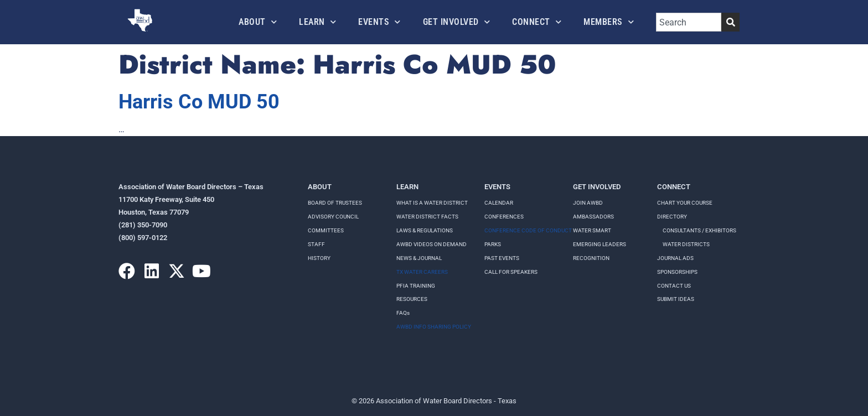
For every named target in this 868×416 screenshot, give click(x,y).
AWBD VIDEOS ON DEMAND (432, 244)
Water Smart (592, 230)
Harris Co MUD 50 (199, 102)
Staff (316, 244)
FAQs (403, 313)
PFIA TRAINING (416, 286)
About (258, 22)
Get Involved (457, 22)
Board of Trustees (335, 203)
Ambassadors (593, 217)
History (319, 258)
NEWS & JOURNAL (419, 258)
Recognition (591, 258)
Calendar (499, 203)
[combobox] (689, 22)
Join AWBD (588, 203)
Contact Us (674, 286)
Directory (672, 217)
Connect (537, 22)
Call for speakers (511, 272)
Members (609, 22)
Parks (493, 244)
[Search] (730, 22)
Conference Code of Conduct (528, 230)
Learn (317, 22)
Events (379, 22)
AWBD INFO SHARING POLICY (434, 327)
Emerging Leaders (600, 244)
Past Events (502, 258)
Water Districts (686, 244)
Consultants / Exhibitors (699, 230)
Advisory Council (333, 217)
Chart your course (685, 203)
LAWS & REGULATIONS (425, 230)
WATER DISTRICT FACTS (427, 217)
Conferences (504, 217)
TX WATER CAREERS (422, 272)
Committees (326, 230)
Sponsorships (677, 272)
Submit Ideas (676, 299)
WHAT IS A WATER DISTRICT (432, 203)
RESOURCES (412, 299)
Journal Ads (675, 258)
